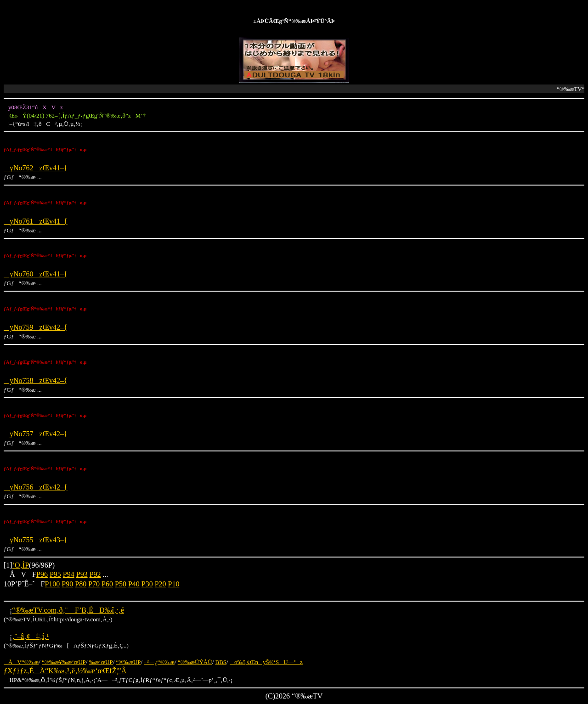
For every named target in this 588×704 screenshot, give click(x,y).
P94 (69, 574)
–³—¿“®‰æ (159, 662)
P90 (67, 584)
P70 (94, 584)
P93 (82, 574)
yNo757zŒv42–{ (36, 434)
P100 (52, 584)
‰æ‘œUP (101, 662)
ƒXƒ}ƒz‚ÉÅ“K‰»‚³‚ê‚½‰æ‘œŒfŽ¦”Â (65, 671)
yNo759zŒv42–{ (36, 327)
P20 (161, 584)
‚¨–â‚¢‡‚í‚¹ (30, 636)
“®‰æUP (129, 662)
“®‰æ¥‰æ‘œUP (64, 662)
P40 (134, 584)
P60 (107, 584)
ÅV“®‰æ (21, 662)
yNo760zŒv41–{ (36, 274)
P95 (55, 574)
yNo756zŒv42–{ (36, 487)
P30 (147, 584)
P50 (121, 584)
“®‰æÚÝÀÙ (195, 662)
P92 (95, 574)
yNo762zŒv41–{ (36, 168)
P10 (174, 584)
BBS (221, 662)
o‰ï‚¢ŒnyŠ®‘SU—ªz (266, 662)
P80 (81, 584)
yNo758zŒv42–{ (36, 380)
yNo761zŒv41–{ (36, 221)
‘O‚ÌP (21, 565)
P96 (42, 574)
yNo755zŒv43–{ (36, 540)
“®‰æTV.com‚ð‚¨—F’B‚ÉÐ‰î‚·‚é (68, 610)
